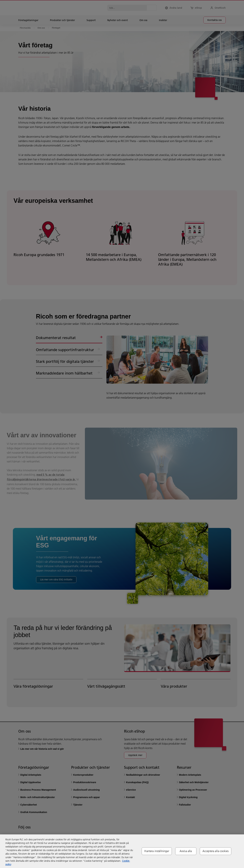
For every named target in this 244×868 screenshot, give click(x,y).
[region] (122, 851)
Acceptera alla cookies (216, 851)
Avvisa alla (186, 851)
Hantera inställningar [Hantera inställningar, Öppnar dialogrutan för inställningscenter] (157, 851)
